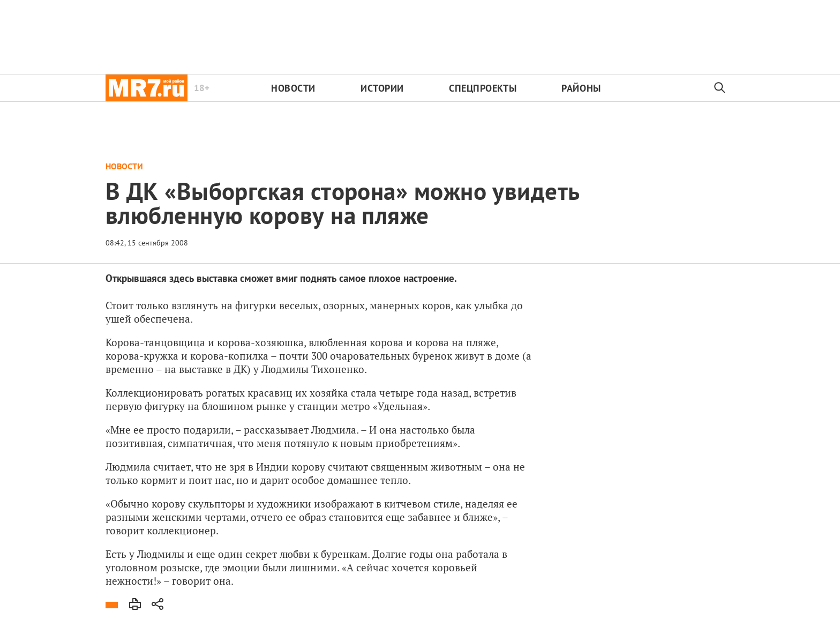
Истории (382, 88)
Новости (293, 88)
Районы (581, 88)
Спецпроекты (483, 88)
